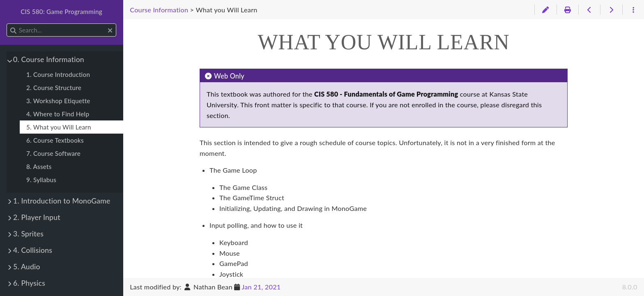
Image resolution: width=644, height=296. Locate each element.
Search (7, 24)
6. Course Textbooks (55, 140)
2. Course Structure (54, 88)
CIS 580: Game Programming (61, 12)
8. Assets (39, 166)
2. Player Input (37, 217)
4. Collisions (33, 250)
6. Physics (29, 283)
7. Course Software (53, 153)
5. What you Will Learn (59, 127)
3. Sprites (28, 234)
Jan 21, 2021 (261, 287)
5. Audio (27, 267)
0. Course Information (49, 59)
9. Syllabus (41, 180)
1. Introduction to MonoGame (62, 201)
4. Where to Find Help (58, 114)
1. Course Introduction (58, 74)
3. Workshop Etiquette (58, 101)
